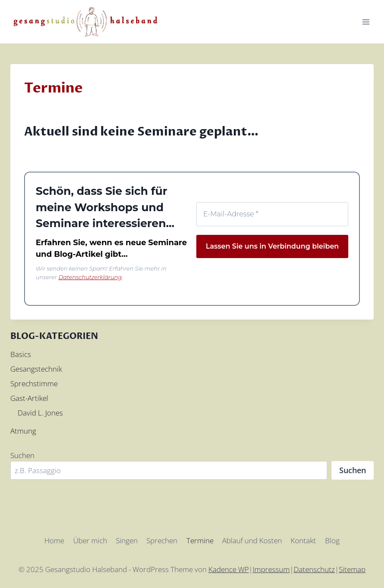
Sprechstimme (34, 383)
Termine (200, 540)
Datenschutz (314, 569)
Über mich (90, 540)
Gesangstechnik (36, 369)
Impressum (271, 569)
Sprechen (162, 540)
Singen (127, 540)
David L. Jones (40, 413)
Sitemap (352, 569)
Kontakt (303, 540)
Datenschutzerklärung (90, 277)
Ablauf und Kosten (252, 540)
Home (54, 540)
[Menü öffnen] (366, 22)
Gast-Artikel (29, 398)
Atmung (23, 431)
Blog (332, 540)
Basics (21, 354)
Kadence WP (229, 569)
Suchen (22, 455)
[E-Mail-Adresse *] (272, 214)
